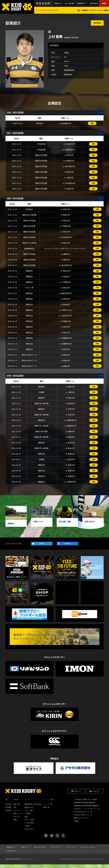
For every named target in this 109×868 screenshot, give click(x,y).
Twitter (42, 547)
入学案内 (28, 817)
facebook (63, 839)
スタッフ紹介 (29, 814)
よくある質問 (29, 826)
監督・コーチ (18, 817)
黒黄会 (105, 3)
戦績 (15, 823)
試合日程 (8, 808)
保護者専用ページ (85, 3)
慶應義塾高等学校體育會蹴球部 (85, 806)
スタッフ (17, 814)
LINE (48, 838)
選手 (15, 811)
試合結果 (8, 811)
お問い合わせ (96, 3)
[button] (41, 59)
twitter (52, 839)
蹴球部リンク (65, 3)
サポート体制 (29, 823)
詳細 (92, 123)
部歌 (26, 820)
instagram (57, 839)
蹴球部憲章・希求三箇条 (33, 808)
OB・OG (16, 820)
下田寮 (27, 829)
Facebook (67, 547)
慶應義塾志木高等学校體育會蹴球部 (86, 809)
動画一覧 (46, 811)
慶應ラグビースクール (82, 822)
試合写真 (8, 814)
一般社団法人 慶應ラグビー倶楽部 (86, 803)
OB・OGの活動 (74, 3)
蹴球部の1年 (29, 811)
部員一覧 (17, 808)
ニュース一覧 (48, 808)
